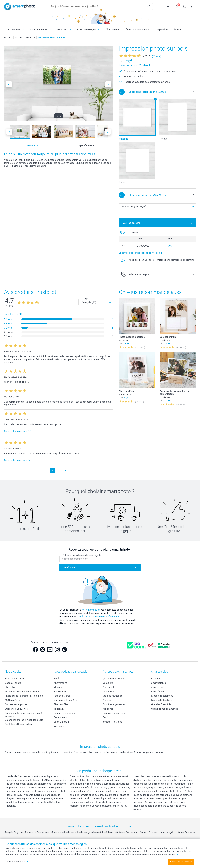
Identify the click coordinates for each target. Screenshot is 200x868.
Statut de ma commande (165, 709)
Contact (178, 29)
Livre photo (11, 687)
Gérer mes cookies (17, 862)
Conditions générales (114, 704)
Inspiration (162, 29)
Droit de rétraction (112, 696)
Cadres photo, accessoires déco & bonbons (23, 715)
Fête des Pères (62, 704)
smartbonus (158, 687)
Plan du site (109, 687)
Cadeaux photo (13, 683)
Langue (85, 299)
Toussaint (59, 709)
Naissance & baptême (65, 700)
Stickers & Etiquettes (16, 709)
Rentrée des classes (65, 713)
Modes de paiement (162, 696)
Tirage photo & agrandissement (22, 692)
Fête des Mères (62, 696)
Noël (56, 679)
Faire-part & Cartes (15, 679)
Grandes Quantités (161, 704)
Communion (60, 717)
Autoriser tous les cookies (181, 862)
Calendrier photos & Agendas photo (24, 720)
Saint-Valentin (61, 722)
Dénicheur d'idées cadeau (19, 724)
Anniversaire (60, 683)
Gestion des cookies (114, 713)
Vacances (59, 726)
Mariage (58, 687)
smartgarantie (159, 683)
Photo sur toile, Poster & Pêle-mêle (24, 696)
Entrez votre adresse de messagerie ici (83, 555)
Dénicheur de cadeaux (137, 29)
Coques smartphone (16, 704)
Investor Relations (112, 722)
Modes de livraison (162, 700)
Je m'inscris (70, 568)
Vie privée (108, 709)
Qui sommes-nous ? (113, 679)
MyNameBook (13, 700)
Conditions (108, 692)
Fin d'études (60, 692)
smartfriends (158, 692)
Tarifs (106, 717)
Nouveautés (112, 29)
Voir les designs (132, 223)
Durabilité (108, 683)
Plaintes (107, 700)
